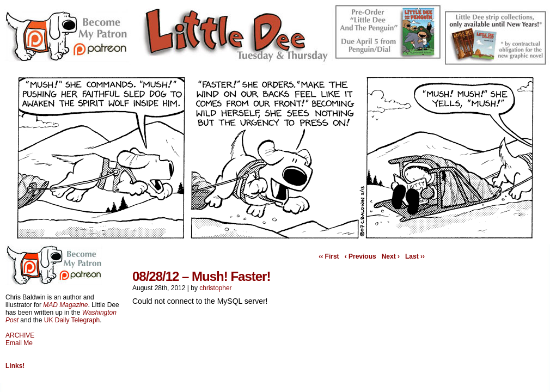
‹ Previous (360, 256)
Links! (15, 366)
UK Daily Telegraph (72, 320)
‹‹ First (329, 256)
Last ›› (415, 256)
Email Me (19, 343)
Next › (391, 256)
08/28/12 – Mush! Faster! (201, 276)
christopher (215, 288)
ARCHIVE (20, 335)
